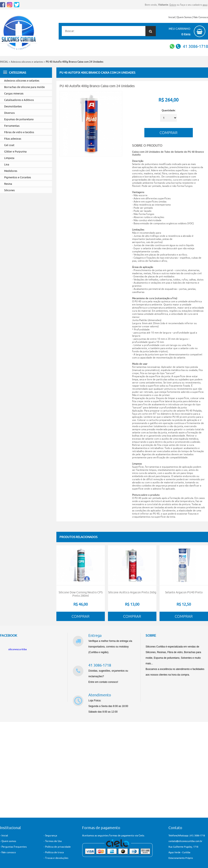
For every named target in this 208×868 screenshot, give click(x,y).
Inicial (172, 17)
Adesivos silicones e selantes (27, 62)
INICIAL (4, 62)
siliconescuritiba (17, 649)
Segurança (51, 835)
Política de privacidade (58, 847)
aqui (205, 5)
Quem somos (9, 841)
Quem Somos (184, 17)
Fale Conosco (201, 17)
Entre (173, 5)
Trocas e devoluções (57, 858)
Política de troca (54, 852)
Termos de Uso (53, 841)
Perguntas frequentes (14, 847)
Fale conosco (9, 852)
